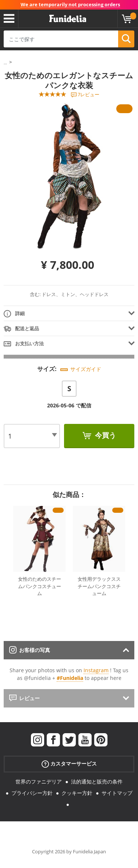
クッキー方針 (77, 793)
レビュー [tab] (24, 698)
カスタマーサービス (69, 764)
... (5, 63)
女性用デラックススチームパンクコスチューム (99, 586)
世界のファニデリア (39, 781)
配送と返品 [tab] (21, 329)
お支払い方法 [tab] (24, 344)
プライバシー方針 (32, 793)
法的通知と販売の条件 (97, 781)
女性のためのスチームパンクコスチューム (40, 586)
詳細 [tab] (14, 314)
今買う (105, 435)
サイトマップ (117, 793)
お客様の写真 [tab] (30, 650)
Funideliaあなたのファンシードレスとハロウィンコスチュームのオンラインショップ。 (68, 19)
